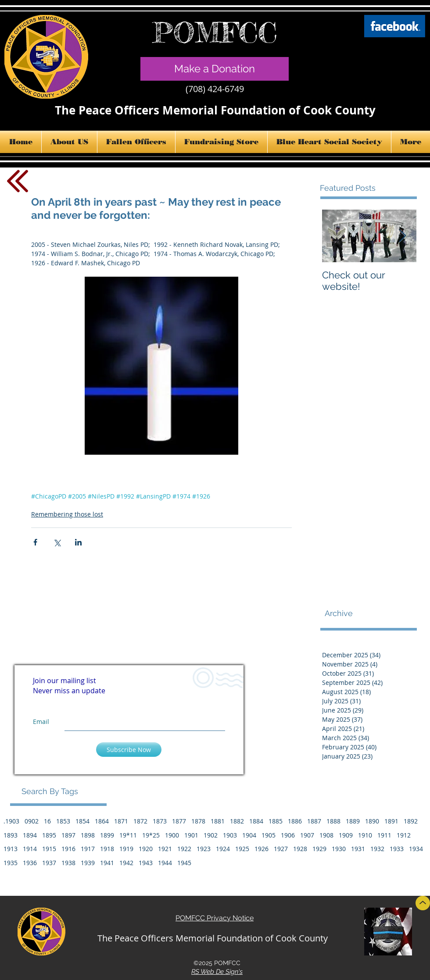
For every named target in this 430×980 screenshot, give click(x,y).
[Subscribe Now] (129, 750)
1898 (88, 835)
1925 (242, 849)
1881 (218, 821)
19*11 (128, 835)
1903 (230, 835)
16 (47, 821)
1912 (404, 835)
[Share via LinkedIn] (78, 542)
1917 (88, 849)
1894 (30, 835)
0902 (32, 821)
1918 (107, 849)
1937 (49, 863)
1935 (11, 863)
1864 (102, 821)
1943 (146, 863)
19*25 (151, 835)
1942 (126, 863)
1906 (288, 835)
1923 (204, 849)
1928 (300, 849)
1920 (146, 849)
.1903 (11, 821)
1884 (256, 821)
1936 (30, 863)
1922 (184, 849)
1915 (49, 849)
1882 (237, 821)
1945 (184, 863)
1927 (281, 849)
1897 (68, 835)
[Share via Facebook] (35, 542)
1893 (11, 835)
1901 (191, 835)
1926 (262, 849)
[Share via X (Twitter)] (57, 542)
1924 (223, 849)
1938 (68, 863)
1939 (88, 863)
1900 (172, 835)
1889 (353, 821)
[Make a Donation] (215, 69)
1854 (82, 821)
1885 (276, 821)
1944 (165, 863)
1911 (384, 835)
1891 (391, 821)
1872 (140, 821)
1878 (198, 821)
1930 (339, 849)
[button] (69, 142)
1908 (326, 835)
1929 (319, 849)
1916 (68, 849)
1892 (411, 821)
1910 (365, 835)
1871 (121, 821)
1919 (126, 849)
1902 (211, 835)
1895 (49, 835)
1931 (358, 849)
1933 (397, 849)
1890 (372, 821)
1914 (30, 849)
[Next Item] (402, 236)
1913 (11, 849)
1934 (416, 849)
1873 (160, 821)
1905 (269, 835)
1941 (107, 863)
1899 (107, 835)
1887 (314, 821)
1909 (346, 835)
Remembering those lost (67, 514)
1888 (333, 821)
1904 (249, 835)
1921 (165, 849)
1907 (307, 835)
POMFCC (215, 32)
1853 (63, 821)
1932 (377, 849)
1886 (295, 821)
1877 (179, 821)
